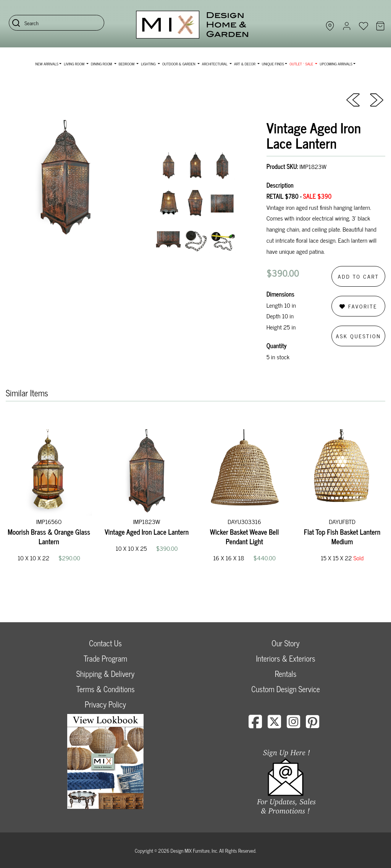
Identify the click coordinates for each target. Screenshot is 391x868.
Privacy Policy (105, 704)
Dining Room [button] (102, 64)
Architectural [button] (215, 64)
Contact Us (105, 643)
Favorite (358, 306)
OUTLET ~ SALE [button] (302, 64)
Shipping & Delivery (105, 674)
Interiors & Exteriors (285, 658)
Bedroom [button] (127, 64)
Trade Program (105, 658)
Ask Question (359, 336)
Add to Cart (359, 276)
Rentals (286, 674)
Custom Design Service (285, 689)
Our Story (285, 643)
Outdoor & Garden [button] (179, 64)
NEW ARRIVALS (47, 64)
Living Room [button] (74, 64)
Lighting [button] (149, 64)
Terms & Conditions (105, 689)
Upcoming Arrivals (336, 64)
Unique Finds (273, 64)
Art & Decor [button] (245, 64)
